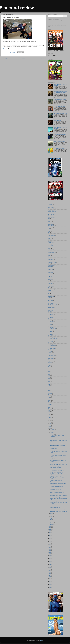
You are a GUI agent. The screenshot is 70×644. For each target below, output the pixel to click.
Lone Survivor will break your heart (60, 99)
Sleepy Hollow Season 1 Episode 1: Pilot (57, 492)
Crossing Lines (51, 234)
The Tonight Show (51, 347)
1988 (50, 561)
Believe (49, 216)
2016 (50, 424)
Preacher (50, 291)
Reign (49, 293)
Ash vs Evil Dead (51, 214)
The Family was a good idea (55, 501)
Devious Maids (51, 243)
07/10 (49, 381)
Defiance (50, 241)
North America (51, 284)
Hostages (50, 261)
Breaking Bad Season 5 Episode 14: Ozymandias (59, 496)
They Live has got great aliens (59, 106)
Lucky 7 (49, 275)
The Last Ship (51, 330)
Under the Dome (51, 358)
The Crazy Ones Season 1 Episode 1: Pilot (58, 454)
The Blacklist (50, 317)
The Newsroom (51, 341)
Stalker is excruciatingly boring (59, 141)
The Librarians (51, 333)
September (52, 434)
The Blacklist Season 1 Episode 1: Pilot (57, 471)
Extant (49, 248)
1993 (50, 554)
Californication (51, 227)
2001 (50, 542)
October (52, 433)
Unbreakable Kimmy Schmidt (53, 357)
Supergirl (50, 309)
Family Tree (50, 251)
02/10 (49, 374)
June (51, 517)
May (51, 518)
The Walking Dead (51, 348)
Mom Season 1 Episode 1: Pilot (56, 476)
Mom (49, 281)
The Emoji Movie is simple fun (59, 148)
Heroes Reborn (51, 260)
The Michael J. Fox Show (53, 339)
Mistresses (50, 279)
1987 (50, 563)
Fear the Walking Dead (52, 253)
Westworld (50, 363)
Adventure (50, 392)
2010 (50, 529)
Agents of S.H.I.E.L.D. (52, 206)
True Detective (51, 354)
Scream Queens (51, 296)
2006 (50, 535)
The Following (51, 326)
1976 (50, 580)
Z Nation (50, 365)
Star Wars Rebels (51, 303)
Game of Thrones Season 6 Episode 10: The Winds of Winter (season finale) (60, 92)
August (52, 514)
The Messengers (51, 337)
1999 (50, 545)
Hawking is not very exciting (55, 497)
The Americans (51, 315)
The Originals (50, 343)
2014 (50, 427)
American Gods (51, 210)
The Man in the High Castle (53, 336)
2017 (50, 422)
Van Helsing (50, 360)
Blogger (41, 640)
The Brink (50, 320)
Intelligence (50, 267)
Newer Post (5, 59)
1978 (50, 577)
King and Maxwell (51, 272)
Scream (49, 295)
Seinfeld (50, 298)
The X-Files (50, 351)
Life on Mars (50, 274)
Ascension (50, 213)
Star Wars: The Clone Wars (53, 305)
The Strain (50, 344)
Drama (49, 400)
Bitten (49, 219)
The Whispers (51, 350)
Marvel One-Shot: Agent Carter (55, 468)
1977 (50, 578)
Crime (49, 398)
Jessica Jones (51, 268)
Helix (49, 258)
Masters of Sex (51, 278)
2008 (50, 532)
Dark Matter (50, 240)
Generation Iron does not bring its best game (58, 483)
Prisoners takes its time (54, 482)
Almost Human (51, 207)
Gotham (50, 255)
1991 (50, 557)
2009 (50, 531)
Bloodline (50, 223)
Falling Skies (50, 250)
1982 (50, 571)
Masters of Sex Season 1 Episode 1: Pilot (57, 469)
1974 (50, 583)
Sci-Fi (49, 412)
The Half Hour (51, 327)
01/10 (49, 373)
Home (24, 59)
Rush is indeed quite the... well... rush (57, 447)
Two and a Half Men (52, 355)
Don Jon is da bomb (54, 448)
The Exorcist (50, 323)
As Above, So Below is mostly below (60, 113)
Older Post (42, 59)
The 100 (50, 312)
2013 (9, 54)
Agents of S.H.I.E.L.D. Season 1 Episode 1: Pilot (59, 465)
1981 (50, 572)
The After (50, 313)
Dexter (49, 244)
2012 (50, 526)
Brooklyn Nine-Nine (52, 226)
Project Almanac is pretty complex (60, 134)
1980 (50, 574)
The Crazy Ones (51, 322)
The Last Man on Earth (52, 329)
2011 (50, 528)
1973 (50, 584)
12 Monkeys (50, 205)
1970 (50, 588)
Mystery (50, 407)
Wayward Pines (51, 361)
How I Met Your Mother (52, 262)
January (52, 524)
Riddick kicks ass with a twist (55, 508)
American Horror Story (52, 212)
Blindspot (50, 221)
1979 (50, 575)
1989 (50, 560)
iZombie (50, 367)
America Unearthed (52, 209)
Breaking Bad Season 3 (58, 120)
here (60, 25)
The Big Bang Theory (52, 316)
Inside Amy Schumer (52, 265)
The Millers (50, 340)
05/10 (49, 379)
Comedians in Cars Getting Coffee (54, 230)
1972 (50, 586)
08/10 (49, 383)
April (51, 520)
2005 (50, 537)
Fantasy (50, 403)
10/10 (49, 386)
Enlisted (50, 247)
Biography (50, 395)
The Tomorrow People (52, 346)
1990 (50, 558)
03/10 (6, 54)
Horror (49, 406)
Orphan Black (50, 286)
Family (49, 402)
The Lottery (50, 334)
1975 (50, 581)
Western (50, 417)
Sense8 (49, 299)
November (52, 431)
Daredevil (50, 238)
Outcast (49, 288)
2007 (50, 534)
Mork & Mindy (51, 282)
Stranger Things (51, 307)
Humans (50, 264)
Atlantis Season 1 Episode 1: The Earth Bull (58, 445)
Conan (49, 231)
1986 (50, 565)
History (49, 405)
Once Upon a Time (51, 285)
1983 (50, 569)
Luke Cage (50, 276)
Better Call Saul (51, 217)
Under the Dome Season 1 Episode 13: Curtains (59, 494)
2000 (50, 543)
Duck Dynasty (51, 245)
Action (49, 390)
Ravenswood (50, 292)
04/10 (49, 377)
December (52, 430)
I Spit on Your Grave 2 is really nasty (56, 486)
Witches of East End (52, 364)
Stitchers (50, 306)
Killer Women (50, 269)
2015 (50, 425)
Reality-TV (50, 409)
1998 (50, 546)
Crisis (49, 233)
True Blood (50, 353)
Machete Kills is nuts (54, 485)
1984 (50, 568)
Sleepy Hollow (51, 302)
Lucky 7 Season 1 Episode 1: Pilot (56, 463)
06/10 (49, 380)
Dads (49, 237)
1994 (50, 552)
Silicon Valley (50, 300)
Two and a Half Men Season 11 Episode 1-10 (58, 450)
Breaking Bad (50, 224)
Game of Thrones (51, 254)
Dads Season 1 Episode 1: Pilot (56, 489)
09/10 (49, 384)
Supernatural (50, 310)
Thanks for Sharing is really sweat (56, 480)
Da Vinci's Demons (51, 236)
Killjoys (49, 271)
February (52, 523)
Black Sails (50, 220)
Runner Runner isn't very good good (56, 488)
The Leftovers (51, 331)
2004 (50, 538)
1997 (50, 548)
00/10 (49, 372)
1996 (50, 549)
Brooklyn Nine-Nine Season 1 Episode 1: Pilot (58, 491)
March (52, 521)
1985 (50, 566)
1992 (50, 555)
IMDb (4, 49)
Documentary (12, 54)
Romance (50, 410)
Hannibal (50, 257)
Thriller (49, 414)
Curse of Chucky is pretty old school (56, 466)
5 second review (17, 8)
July (51, 515)
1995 (50, 551)
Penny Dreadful (51, 289)
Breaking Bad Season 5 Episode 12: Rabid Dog (58, 512)
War (49, 416)
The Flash (50, 324)
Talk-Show (50, 413)
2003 (50, 540)
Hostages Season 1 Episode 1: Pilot (56, 472)
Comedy (50, 396)
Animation (50, 393)
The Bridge (50, 319)
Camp (49, 229)
